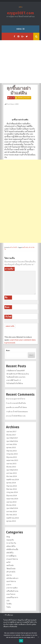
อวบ (7, 416)
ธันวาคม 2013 (12, 515)
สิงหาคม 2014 (12, 489)
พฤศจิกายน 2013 (13, 518)
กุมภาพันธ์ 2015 (12, 470)
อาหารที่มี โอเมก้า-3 (14, 380)
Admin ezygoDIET (24, 98)
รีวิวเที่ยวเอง (9, 615)
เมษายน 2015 (11, 464)
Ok (21, 641)
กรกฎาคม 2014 (12, 492)
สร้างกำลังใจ (14, 247)
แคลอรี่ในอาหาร (12, 597)
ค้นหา (8, 350)
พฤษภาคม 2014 (12, 499)
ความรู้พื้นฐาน (11, 556)
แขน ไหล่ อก (11, 594)
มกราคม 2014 (12, 511)
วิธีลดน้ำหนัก (11, 569)
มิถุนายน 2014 (12, 495)
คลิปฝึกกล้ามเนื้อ (12, 549)
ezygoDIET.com (21, 13)
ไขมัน (9, 607)
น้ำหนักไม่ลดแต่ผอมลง (20, 412)
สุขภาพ (9, 575)
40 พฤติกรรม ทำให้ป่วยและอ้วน (18, 374)
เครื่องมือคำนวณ (12, 591)
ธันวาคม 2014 (12, 476)
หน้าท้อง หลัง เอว (12, 578)
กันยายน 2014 (12, 486)
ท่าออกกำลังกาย (12, 559)
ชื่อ (6, 297)
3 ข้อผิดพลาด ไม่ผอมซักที (15, 371)
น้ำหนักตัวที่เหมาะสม (18, 416)
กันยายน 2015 (12, 451)
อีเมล (7, 307)
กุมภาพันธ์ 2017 (12, 438)
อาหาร (9, 585)
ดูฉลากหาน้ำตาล (19, 399)
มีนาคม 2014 (11, 505)
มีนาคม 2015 (11, 467)
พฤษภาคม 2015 (12, 460)
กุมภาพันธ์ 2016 (12, 441)
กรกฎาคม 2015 (12, 454)
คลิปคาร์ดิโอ (11, 546)
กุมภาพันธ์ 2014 (12, 508)
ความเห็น (10, 269)
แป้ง (8, 601)
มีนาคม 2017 (11, 435)
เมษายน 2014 (11, 502)
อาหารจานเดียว (12, 588)
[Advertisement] (20, 62)
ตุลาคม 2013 (11, 521)
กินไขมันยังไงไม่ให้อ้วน (15, 383)
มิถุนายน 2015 (12, 457)
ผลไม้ (8, 562)
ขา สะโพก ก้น (11, 543)
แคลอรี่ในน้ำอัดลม (21, 407)
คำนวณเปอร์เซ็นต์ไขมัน (18, 403)
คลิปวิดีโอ (10, 553)
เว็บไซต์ (8, 317)
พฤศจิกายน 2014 (13, 479)
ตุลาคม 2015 (11, 447)
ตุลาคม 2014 (11, 483)
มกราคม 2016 (12, 444)
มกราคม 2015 (12, 473)
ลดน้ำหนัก (25, 247)
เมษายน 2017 (11, 431)
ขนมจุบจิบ (10, 540)
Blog (8, 537)
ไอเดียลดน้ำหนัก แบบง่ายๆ (16, 377)
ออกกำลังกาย (11, 581)
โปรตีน (9, 604)
